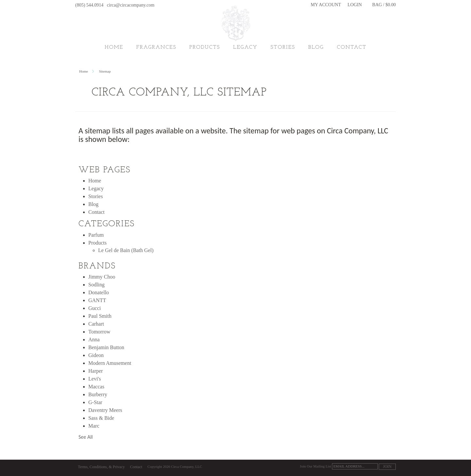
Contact (136, 467)
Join (387, 467)
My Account (326, 5)
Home (114, 47)
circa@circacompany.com (131, 5)
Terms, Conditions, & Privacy (101, 467)
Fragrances (156, 47)
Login (355, 5)
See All (86, 437)
